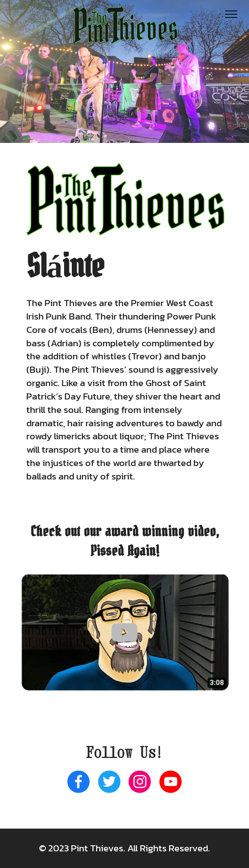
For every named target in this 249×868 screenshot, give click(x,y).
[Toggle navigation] (231, 14)
